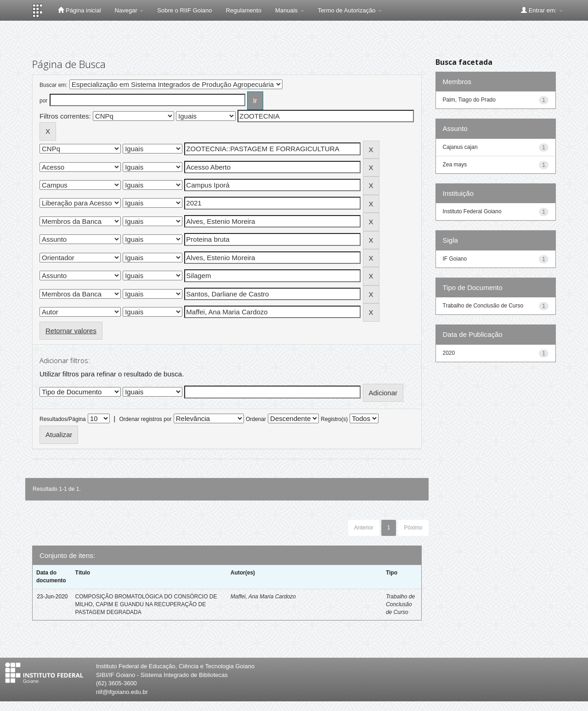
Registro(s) (334, 419)
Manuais (290, 10)
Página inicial (79, 10)
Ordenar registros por (145, 419)
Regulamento (244, 10)
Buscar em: (54, 85)
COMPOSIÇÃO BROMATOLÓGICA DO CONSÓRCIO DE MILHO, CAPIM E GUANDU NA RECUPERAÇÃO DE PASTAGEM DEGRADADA (146, 604)
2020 (449, 353)
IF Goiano (455, 259)
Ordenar (256, 419)
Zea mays (455, 165)
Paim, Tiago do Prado (469, 100)
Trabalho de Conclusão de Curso (400, 604)
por (43, 101)
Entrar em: (542, 10)
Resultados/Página (63, 419)
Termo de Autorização (350, 10)
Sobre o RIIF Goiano (184, 10)
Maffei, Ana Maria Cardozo (263, 597)
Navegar (129, 10)
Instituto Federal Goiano (472, 211)
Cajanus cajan (460, 147)
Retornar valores (71, 331)
